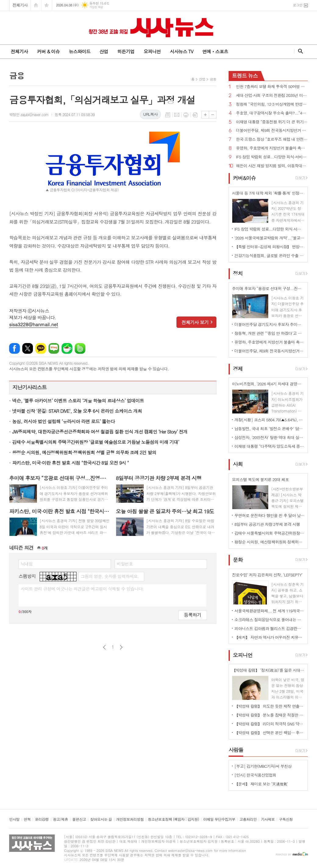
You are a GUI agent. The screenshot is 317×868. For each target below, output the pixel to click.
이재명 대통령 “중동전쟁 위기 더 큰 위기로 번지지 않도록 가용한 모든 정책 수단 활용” (272, 122)
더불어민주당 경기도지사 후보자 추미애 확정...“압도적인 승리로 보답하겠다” (269, 324)
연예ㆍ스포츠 (215, 51)
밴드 (80, 348)
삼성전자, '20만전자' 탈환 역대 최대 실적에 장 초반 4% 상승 (269, 437)
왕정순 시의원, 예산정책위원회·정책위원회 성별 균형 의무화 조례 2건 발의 (84, 452)
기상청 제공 (96, 7)
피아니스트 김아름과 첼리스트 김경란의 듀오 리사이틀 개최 (269, 628)
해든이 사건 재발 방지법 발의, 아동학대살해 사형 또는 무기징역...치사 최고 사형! (272, 166)
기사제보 (268, 819)
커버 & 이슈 (48, 51)
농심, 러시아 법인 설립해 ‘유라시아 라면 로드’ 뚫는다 (64, 421)
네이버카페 (67, 348)
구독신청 (286, 819)
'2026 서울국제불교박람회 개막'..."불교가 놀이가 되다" (269, 238)
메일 (177, 115)
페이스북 (14, 348)
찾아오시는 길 (101, 819)
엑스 (28, 348)
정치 (238, 273)
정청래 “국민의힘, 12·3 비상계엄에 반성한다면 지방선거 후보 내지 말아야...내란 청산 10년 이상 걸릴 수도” (272, 104)
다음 (121, 647)
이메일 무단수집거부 (219, 819)
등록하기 (193, 615)
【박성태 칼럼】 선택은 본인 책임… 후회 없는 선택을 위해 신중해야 (269, 733)
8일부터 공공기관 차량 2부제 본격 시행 (267, 524)
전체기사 (20, 5)
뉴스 (245, 76)
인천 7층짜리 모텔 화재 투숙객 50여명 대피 (272, 87)
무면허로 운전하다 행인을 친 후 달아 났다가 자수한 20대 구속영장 (269, 515)
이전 (104, 647)
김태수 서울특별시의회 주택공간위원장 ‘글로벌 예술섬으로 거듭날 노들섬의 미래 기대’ (96, 442)
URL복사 (150, 114)
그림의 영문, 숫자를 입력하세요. (110, 576)
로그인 (298, 5)
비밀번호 (125, 564)
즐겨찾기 (47, 5)
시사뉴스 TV (181, 51)
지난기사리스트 (30, 387)
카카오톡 (41, 348)
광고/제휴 (61, 819)
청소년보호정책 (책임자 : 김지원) (173, 819)
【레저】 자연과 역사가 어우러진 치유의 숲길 (269, 637)
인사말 (14, 819)
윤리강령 (42, 819)
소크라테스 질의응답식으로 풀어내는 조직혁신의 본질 (269, 620)
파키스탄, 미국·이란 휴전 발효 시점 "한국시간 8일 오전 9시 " (70, 463)
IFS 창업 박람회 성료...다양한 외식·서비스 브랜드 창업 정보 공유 (272, 157)
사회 (238, 464)
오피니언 (152, 51)
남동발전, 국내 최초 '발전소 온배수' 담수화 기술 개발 (269, 429)
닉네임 (27, 564)
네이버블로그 (54, 348)
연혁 (27, 819)
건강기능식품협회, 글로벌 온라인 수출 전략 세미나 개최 (269, 255)
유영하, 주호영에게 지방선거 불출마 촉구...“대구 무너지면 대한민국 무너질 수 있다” (272, 148)
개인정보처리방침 (130, 819)
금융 (213, 79)
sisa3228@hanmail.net (34, 324)
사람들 (236, 750)
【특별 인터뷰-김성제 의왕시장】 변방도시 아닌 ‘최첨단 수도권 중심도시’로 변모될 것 (269, 247)
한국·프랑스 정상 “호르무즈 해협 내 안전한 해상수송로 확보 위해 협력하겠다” (272, 139)
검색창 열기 (299, 51)
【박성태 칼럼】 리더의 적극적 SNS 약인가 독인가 (269, 724)
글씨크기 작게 (213, 115)
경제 (238, 369)
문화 (238, 560)
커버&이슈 (244, 178)
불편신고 (79, 819)
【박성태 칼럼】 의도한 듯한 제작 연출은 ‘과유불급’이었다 (269, 706)
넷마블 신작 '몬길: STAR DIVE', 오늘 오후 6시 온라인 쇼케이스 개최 (77, 411)
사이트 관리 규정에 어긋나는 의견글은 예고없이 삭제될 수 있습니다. (82, 589)
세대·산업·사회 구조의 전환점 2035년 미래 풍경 (272, 96)
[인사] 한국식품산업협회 (255, 775)
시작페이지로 (36, 5)
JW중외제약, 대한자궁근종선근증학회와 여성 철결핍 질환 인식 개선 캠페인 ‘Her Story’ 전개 (100, 432)
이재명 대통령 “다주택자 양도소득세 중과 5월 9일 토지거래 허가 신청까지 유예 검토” (269, 446)
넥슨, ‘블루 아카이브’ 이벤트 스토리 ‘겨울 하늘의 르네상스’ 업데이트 (78, 400)
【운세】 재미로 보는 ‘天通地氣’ (261, 784)
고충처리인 (248, 819)
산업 (104, 51)
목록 (168, 115)
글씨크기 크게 (205, 115)
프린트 (186, 115)
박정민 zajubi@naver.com (29, 114)
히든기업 (126, 51)
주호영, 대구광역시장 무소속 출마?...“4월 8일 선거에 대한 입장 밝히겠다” (272, 113)
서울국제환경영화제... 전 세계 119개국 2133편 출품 (269, 611)
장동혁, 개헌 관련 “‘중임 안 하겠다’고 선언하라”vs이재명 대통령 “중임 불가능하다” (269, 333)
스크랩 (195, 115)
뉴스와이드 (80, 51)
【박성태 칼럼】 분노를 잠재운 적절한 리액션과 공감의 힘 (269, 715)
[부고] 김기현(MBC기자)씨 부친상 (263, 766)
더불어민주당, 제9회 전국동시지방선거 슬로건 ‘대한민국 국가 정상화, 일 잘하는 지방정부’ (272, 131)
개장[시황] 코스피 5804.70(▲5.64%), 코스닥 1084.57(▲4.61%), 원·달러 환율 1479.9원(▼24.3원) (269, 420)
